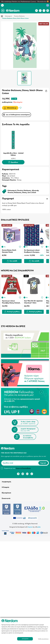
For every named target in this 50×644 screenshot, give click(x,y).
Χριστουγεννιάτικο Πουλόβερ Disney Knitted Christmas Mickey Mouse (11, 302)
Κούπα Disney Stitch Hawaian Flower (9, 251)
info (38, 527)
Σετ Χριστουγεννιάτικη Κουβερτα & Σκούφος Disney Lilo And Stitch (32, 251)
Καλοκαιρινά (8, 16)
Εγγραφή (43, 463)
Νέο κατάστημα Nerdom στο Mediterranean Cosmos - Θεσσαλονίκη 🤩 (25, 2)
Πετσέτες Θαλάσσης (19, 16)
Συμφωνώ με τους (17, 468)
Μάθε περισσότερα (43, 639)
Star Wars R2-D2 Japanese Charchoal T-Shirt (33, 302)
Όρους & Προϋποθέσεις (23, 468)
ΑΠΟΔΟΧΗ (25, 639)
